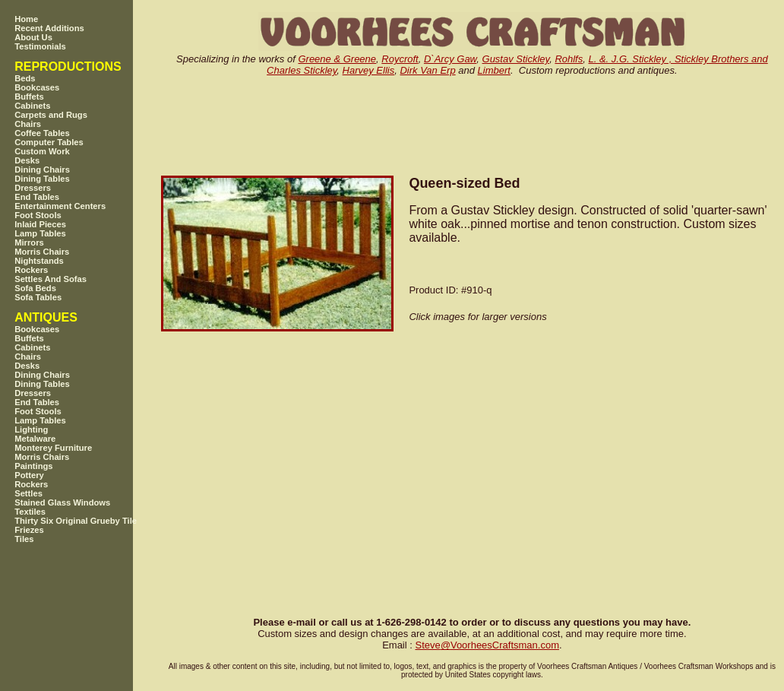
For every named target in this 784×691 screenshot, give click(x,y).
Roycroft (400, 59)
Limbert (494, 70)
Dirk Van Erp (427, 70)
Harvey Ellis (369, 70)
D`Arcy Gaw (450, 59)
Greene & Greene (337, 59)
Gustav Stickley (516, 59)
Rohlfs (569, 59)
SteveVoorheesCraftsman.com (487, 645)
